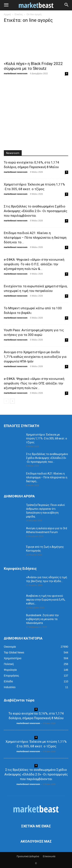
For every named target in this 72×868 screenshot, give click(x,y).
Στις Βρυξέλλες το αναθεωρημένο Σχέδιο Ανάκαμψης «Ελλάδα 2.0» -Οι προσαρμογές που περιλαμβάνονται (36, 211)
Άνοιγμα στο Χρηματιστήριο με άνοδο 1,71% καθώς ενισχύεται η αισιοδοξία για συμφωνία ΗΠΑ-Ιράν (35, 357)
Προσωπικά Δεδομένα (28, 856)
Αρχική (7, 14)
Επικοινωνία (49, 856)
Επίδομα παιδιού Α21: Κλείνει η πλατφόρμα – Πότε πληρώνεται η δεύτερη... (47, 477)
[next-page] (12, 401)
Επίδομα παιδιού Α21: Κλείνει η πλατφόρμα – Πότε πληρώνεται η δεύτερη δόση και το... (35, 238)
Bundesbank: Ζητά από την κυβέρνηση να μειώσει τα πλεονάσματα (42, 619)
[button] (6, 5)
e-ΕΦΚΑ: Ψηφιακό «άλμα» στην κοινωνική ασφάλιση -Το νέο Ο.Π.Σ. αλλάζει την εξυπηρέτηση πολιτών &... (34, 264)
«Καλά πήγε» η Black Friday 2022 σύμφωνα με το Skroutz (33, 66)
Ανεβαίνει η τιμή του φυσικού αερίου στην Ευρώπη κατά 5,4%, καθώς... (46, 600)
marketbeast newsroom (16, 73)
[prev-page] (6, 401)
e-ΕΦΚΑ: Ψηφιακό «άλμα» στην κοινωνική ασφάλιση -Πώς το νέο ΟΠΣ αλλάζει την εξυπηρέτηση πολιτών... (34, 383)
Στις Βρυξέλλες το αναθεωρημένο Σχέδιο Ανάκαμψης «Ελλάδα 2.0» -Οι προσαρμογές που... (47, 458)
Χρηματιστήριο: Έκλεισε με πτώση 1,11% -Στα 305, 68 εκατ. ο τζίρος (47, 438)
